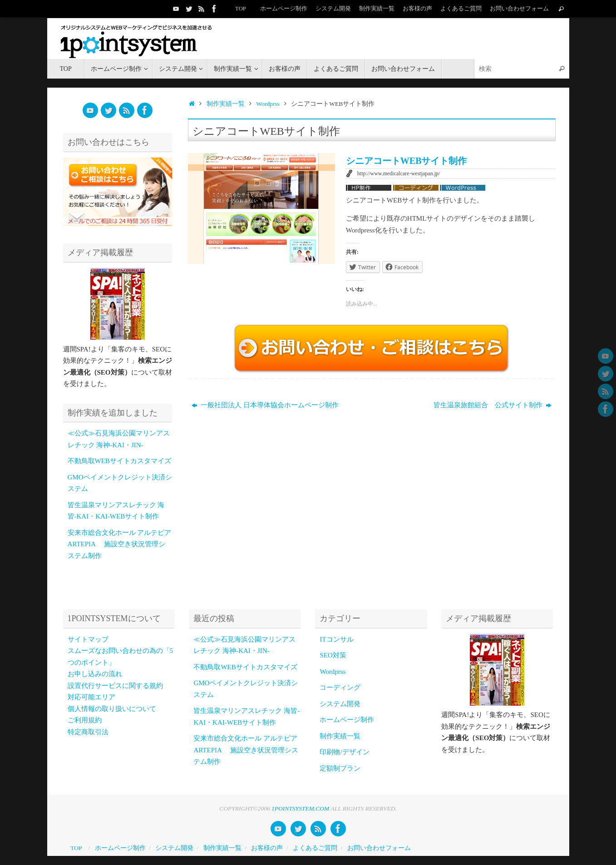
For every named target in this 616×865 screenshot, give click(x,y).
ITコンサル (336, 639)
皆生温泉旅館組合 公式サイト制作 (493, 405)
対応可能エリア (91, 697)
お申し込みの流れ (95, 674)
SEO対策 (333, 655)
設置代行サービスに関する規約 (115, 686)
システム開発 (333, 9)
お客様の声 (417, 9)
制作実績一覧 (377, 9)
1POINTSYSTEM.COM (300, 808)
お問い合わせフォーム (519, 9)
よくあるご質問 (461, 9)
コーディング (340, 687)
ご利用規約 (85, 720)
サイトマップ (88, 639)
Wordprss (268, 104)
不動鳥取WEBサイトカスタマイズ (119, 461)
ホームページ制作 (284, 9)
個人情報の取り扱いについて (112, 709)
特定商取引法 (88, 732)
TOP (240, 9)
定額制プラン (340, 768)
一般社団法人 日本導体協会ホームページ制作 (265, 405)
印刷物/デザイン (344, 752)
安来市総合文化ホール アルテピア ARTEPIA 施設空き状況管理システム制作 (120, 544)
